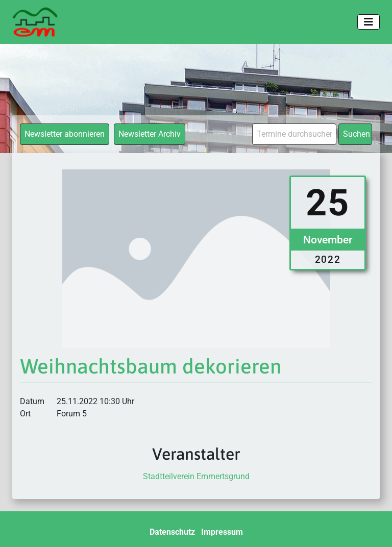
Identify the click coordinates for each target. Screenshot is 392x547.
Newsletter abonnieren (65, 134)
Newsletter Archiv (150, 134)
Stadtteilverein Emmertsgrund (196, 476)
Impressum (222, 532)
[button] (22, 525)
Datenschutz (172, 532)
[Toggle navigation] (369, 22)
